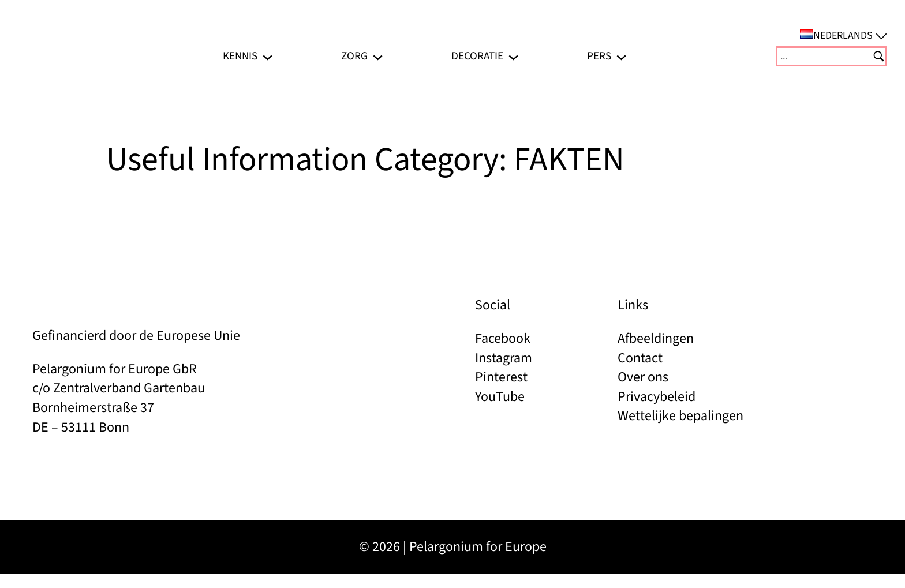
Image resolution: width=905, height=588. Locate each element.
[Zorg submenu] (378, 56)
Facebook (503, 338)
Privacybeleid (657, 397)
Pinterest (501, 377)
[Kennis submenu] (268, 56)
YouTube (500, 397)
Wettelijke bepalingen (680, 416)
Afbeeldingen (656, 338)
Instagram (504, 358)
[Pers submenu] (621, 56)
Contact (640, 358)
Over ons (643, 377)
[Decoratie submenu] (513, 56)
